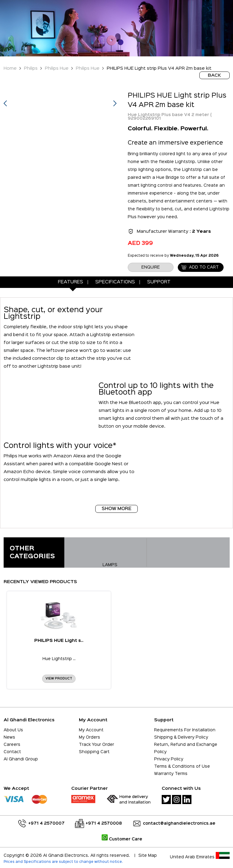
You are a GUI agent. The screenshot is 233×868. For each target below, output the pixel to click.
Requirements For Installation (185, 730)
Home (10, 68)
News (9, 737)
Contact (12, 752)
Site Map (148, 856)
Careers (12, 745)
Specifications (115, 282)
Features (71, 282)
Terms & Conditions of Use (182, 766)
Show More (116, 509)
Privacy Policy (169, 759)
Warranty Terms (171, 774)
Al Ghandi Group (21, 759)
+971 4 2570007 (46, 823)
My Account (91, 730)
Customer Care (122, 839)
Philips (31, 68)
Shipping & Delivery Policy (181, 737)
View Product (59, 679)
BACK (214, 75)
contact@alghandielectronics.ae (179, 823)
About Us (13, 730)
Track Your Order (96, 745)
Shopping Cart (94, 752)
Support (159, 282)
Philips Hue (57, 68)
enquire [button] (151, 267)
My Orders (89, 737)
